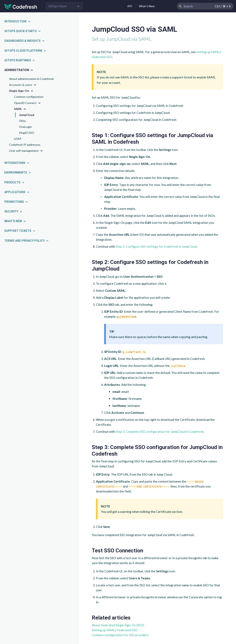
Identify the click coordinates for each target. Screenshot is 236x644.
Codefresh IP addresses (25, 145)
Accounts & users (23, 85)
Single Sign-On (22, 91)
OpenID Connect (28, 103)
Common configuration (29, 97)
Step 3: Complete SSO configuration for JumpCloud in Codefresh (160, 432)
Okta (22, 121)
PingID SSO (27, 133)
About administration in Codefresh (31, 79)
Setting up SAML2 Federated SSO (115, 630)
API (130, 6)
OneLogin (25, 127)
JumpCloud (27, 115)
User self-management (26, 151)
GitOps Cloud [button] (57, 6)
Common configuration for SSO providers (120, 635)
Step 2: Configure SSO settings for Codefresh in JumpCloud (156, 246)
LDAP (18, 139)
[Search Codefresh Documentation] (205, 6)
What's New (147, 6)
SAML (20, 109)
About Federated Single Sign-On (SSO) (118, 625)
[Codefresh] (21, 6)
